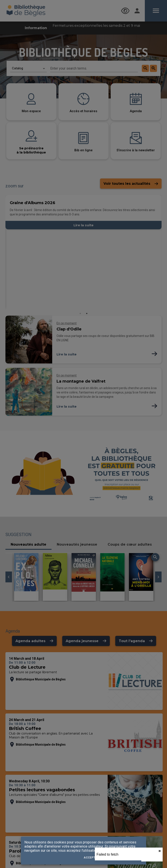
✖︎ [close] (160, 851)
